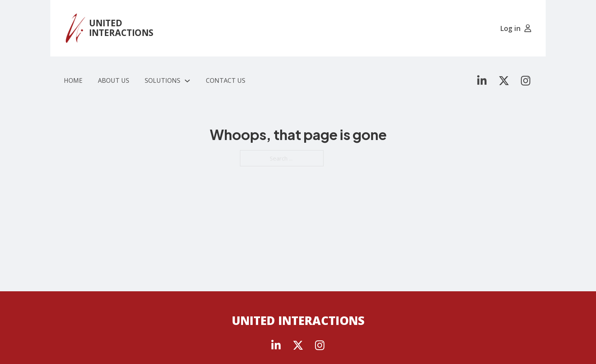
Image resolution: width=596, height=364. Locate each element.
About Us (114, 80)
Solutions (163, 80)
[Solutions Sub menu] (187, 81)
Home (73, 80)
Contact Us (226, 80)
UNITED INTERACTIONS (121, 28)
